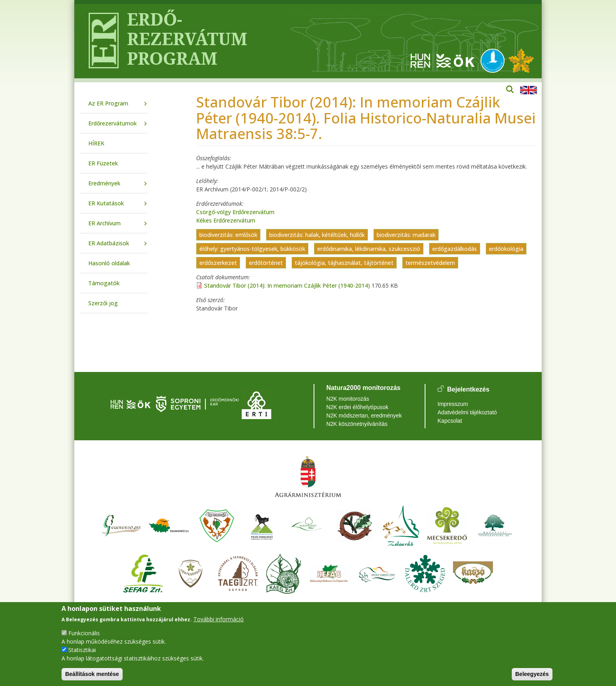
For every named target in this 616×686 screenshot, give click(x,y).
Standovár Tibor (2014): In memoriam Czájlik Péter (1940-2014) (287, 285)
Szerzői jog (103, 303)
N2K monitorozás (348, 399)
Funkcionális (84, 633)
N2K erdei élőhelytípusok (358, 407)
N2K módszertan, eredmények (364, 416)
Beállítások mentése (92, 674)
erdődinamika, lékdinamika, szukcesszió (369, 249)
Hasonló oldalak (109, 263)
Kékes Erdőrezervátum (226, 220)
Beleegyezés (532, 674)
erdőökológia (506, 249)
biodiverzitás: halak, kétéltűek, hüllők (317, 235)
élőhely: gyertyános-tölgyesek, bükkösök (252, 249)
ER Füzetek (103, 163)
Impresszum (453, 404)
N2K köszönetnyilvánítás (357, 424)
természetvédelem (430, 263)
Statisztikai (82, 650)
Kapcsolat (450, 421)
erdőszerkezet (218, 263)
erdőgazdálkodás (455, 249)
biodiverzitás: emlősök (228, 235)
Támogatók (104, 283)
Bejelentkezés (468, 389)
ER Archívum (104, 223)
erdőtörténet (266, 263)
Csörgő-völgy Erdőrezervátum (235, 212)
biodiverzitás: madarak (406, 235)
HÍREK (96, 143)
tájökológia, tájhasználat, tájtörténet (344, 263)
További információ (219, 619)
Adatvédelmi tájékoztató (467, 412)
